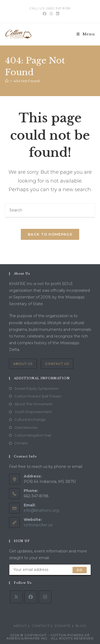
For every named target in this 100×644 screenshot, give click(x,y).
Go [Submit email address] (80, 570)
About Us (23, 364)
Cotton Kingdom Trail (33, 435)
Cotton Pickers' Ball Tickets (38, 396)
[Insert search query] (50, 211)
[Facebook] (31, 597)
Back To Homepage (50, 234)
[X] (16, 597)
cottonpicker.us (38, 525)
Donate (21, 443)
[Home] (7, 81)
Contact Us (57, 364)
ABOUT (20, 626)
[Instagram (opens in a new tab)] (51, 14)
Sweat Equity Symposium (36, 388)
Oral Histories (26, 427)
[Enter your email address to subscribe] (50, 570)
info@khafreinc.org (41, 510)
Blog (81, 626)
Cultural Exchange (30, 419)
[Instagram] (45, 597)
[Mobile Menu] (86, 34)
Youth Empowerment (33, 412)
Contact (41, 626)
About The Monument (33, 404)
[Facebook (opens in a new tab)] (45, 14)
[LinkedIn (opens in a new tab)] (57, 14)
